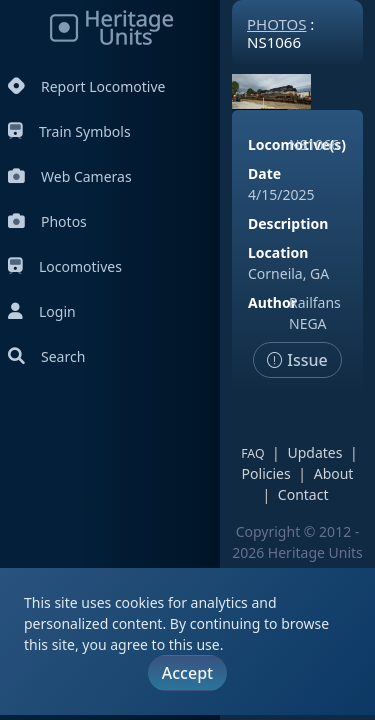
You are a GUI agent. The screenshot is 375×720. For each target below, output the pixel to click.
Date (264, 173)
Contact (303, 494)
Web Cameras (70, 176)
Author (272, 302)
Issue (297, 360)
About (334, 473)
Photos (47, 221)
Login (42, 311)
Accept (187, 673)
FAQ (252, 453)
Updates (314, 452)
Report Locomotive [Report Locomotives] (86, 86)
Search (46, 356)
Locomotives (65, 266)
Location (278, 252)
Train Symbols (69, 131)
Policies (266, 473)
